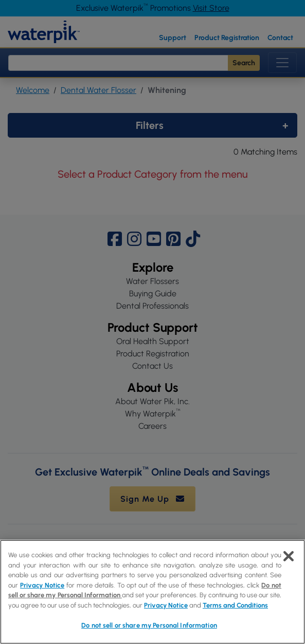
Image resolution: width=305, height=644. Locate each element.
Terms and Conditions (235, 605)
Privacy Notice (42, 585)
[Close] (289, 556)
